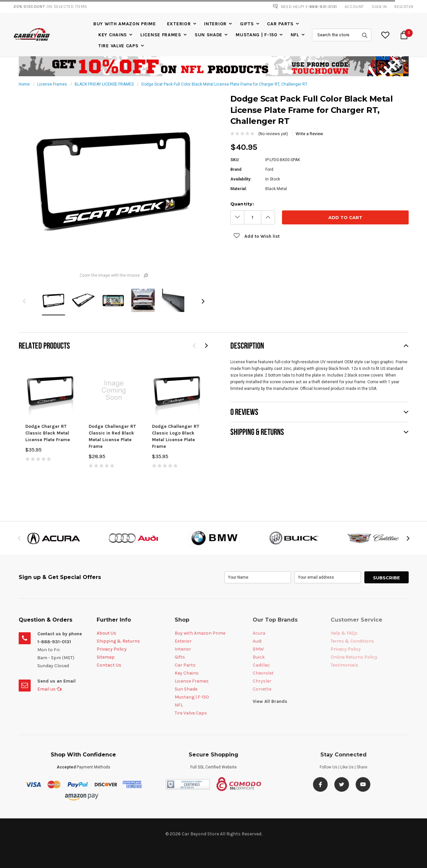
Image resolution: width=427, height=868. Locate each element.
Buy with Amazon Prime (125, 24)
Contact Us (109, 665)
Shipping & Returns (118, 641)
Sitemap (106, 657)
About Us (106, 633)
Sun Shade (208, 35)
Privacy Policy (112, 649)
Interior (215, 24)
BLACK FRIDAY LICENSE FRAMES (104, 84)
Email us (49, 689)
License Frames (161, 35)
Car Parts (280, 24)
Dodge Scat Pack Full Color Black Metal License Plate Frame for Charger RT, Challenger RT (224, 84)
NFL (295, 35)
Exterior (179, 24)
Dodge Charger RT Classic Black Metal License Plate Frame (48, 433)
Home (24, 84)
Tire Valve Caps (118, 46)
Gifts (247, 24)
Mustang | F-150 (256, 35)
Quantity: (242, 204)
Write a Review (309, 134)
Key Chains (113, 35)
